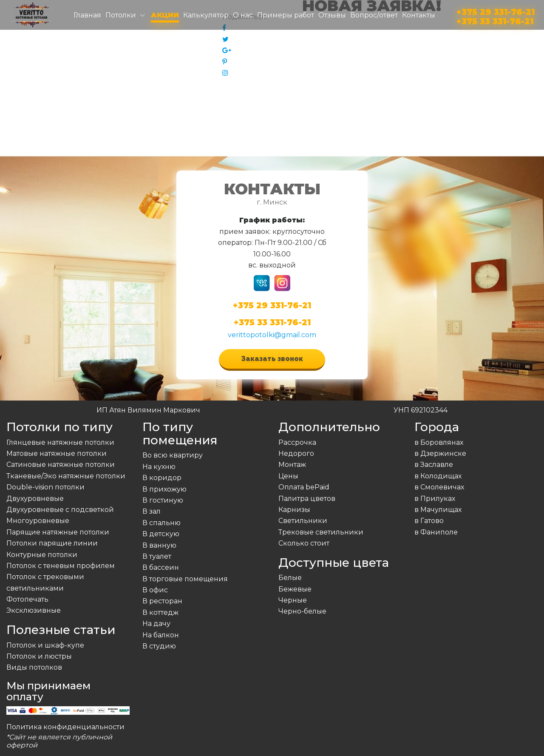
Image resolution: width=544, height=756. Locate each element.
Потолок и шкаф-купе (45, 645)
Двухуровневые (35, 499)
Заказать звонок (272, 359)
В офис (155, 590)
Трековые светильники (321, 532)
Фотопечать (27, 599)
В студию (159, 646)
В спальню (161, 523)
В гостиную (163, 500)
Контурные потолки (42, 555)
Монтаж (292, 465)
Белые (290, 578)
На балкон (161, 635)
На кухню (159, 467)
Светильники (303, 521)
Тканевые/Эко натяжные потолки (66, 476)
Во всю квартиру (173, 455)
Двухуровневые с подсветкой (60, 510)
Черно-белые (302, 611)
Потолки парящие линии (52, 543)
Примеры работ (286, 15)
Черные (293, 600)
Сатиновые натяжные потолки (61, 465)
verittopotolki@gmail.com (272, 335)
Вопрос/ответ (374, 15)
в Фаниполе (436, 532)
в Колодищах (438, 476)
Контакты (419, 15)
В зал (152, 511)
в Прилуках (435, 499)
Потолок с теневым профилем (61, 566)
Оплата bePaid (304, 487)
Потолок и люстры (39, 656)
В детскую (161, 534)
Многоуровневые (38, 521)
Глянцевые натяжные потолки (60, 442)
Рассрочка (297, 442)
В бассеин (161, 567)
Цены (288, 476)
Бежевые (295, 589)
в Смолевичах (439, 487)
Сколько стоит (304, 543)
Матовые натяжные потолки (57, 453)
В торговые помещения (185, 579)
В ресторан (162, 601)
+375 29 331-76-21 (496, 10)
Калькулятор (206, 15)
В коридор (162, 478)
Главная (87, 15)
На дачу (156, 624)
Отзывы (332, 15)
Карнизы (294, 510)
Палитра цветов (307, 499)
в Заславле (434, 465)
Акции (165, 15)
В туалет (157, 556)
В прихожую (164, 489)
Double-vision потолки (45, 487)
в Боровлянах (439, 442)
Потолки (121, 15)
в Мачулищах (438, 510)
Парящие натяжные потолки (58, 532)
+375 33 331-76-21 (495, 20)
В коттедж (160, 612)
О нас (243, 15)
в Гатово (429, 521)
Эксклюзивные (34, 610)
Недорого (296, 453)
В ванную (159, 545)
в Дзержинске (440, 453)
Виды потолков (34, 667)
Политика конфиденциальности (65, 727)
